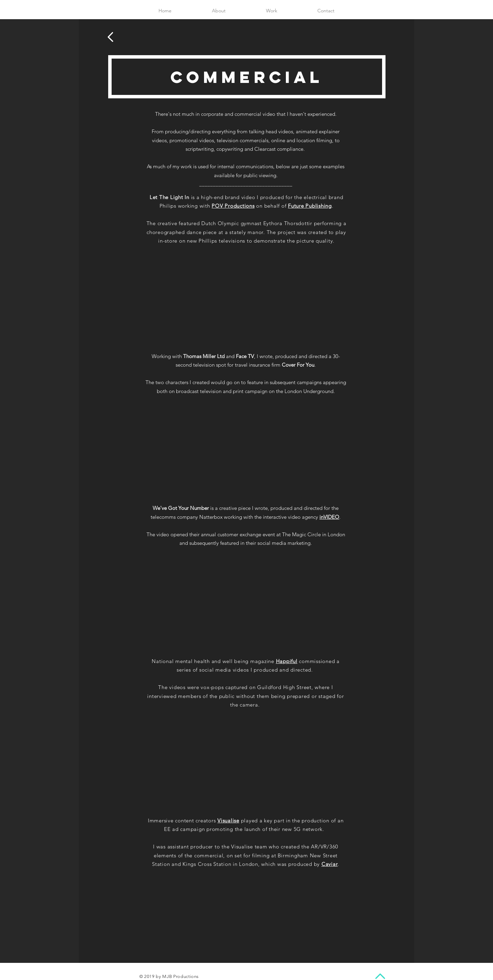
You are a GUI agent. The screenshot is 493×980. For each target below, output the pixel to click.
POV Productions (233, 206)
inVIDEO (329, 517)
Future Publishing (310, 206)
